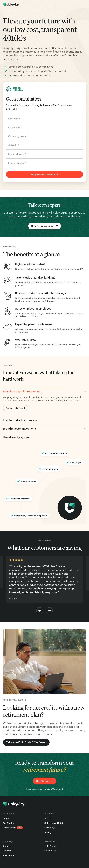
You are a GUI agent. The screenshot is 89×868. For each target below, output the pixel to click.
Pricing (48, 832)
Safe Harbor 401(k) (54, 823)
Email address (17, 154)
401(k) (47, 818)
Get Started (9, 823)
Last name (15, 127)
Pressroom (8, 855)
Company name (18, 136)
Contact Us (50, 851)
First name (15, 118)
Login (6, 818)
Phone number (17, 163)
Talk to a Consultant (53, 789)
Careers (7, 851)
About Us (8, 846)
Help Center (50, 846)
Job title (14, 145)
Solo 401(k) (50, 828)
